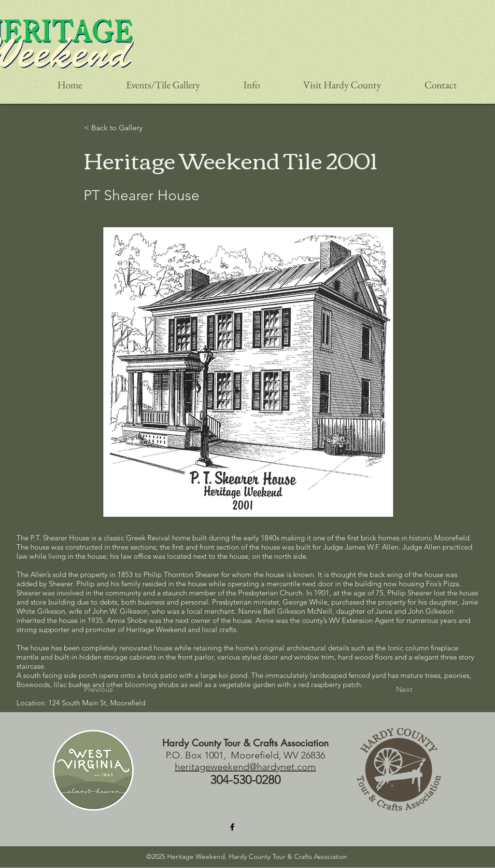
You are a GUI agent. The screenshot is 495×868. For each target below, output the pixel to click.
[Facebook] (232, 827)
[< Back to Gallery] (124, 128)
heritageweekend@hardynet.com (245, 767)
